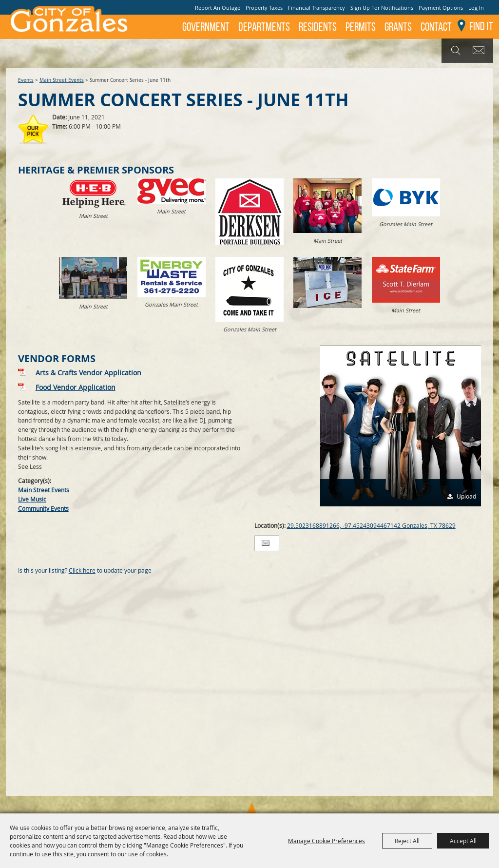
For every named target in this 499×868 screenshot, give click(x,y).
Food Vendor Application (76, 387)
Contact (436, 27)
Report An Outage (218, 8)
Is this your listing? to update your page (85, 570)
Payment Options (441, 8)
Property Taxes (264, 8)
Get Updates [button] (480, 51)
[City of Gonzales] (68, 22)
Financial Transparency (317, 8)
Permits (361, 27)
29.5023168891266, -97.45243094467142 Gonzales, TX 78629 (371, 525)
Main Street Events (62, 80)
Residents (318, 27)
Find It (481, 26)
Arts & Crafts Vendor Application (88, 373)
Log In (476, 8)
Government (206, 27)
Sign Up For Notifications (382, 8)
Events (26, 80)
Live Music (32, 499)
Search (454, 51)
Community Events (43, 508)
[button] (401, 426)
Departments (264, 27)
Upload (466, 496)
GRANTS (398, 27)
